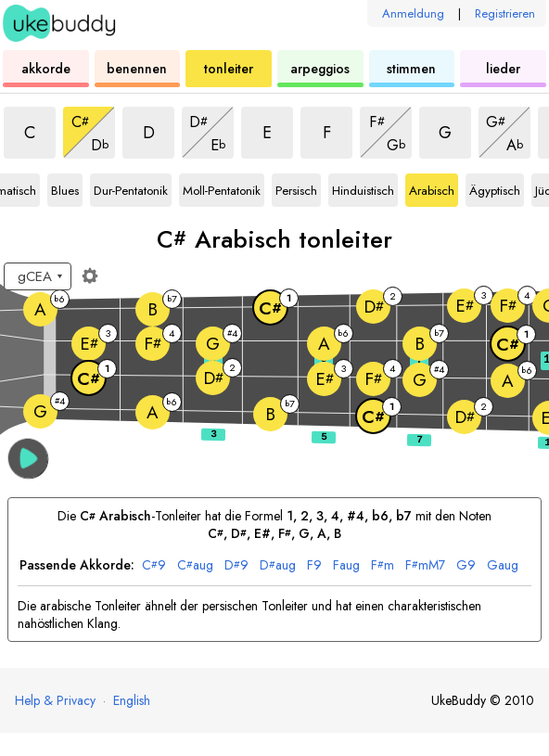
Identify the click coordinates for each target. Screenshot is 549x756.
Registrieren (505, 13)
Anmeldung (413, 13)
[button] (28, 459)
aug (195, 565)
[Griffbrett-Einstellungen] (90, 275)
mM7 (425, 565)
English (132, 700)
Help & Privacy (55, 700)
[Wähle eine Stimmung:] (38, 276)
